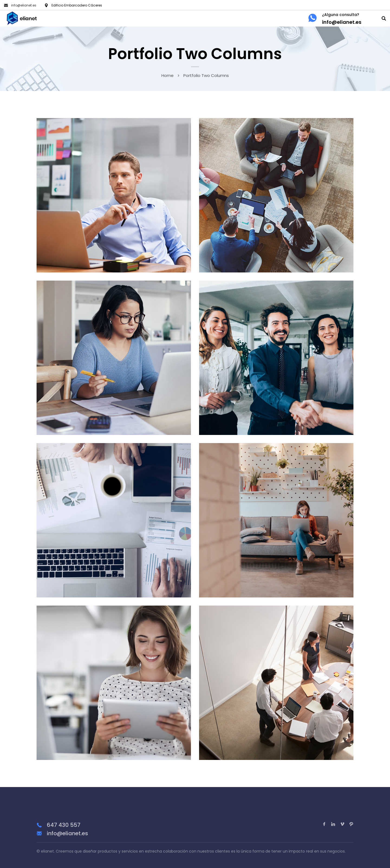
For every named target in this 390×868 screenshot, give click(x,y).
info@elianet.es (24, 5)
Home (168, 75)
